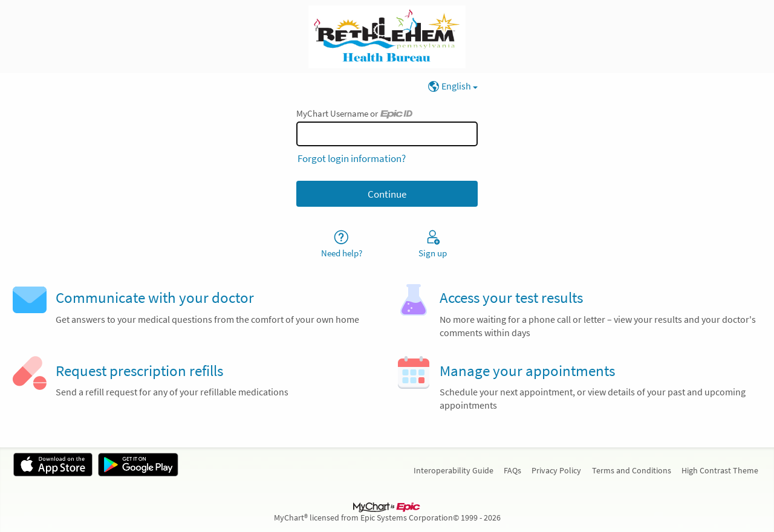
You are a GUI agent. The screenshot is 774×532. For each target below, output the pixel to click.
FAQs (512, 470)
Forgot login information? (352, 158)
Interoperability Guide (454, 470)
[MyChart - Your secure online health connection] (387, 37)
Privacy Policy (556, 470)
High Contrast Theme (720, 470)
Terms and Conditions (632, 470)
